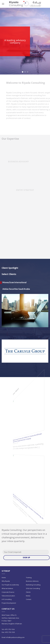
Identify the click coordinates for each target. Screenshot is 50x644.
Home (4, 578)
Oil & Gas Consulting (33, 588)
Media (28, 596)
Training (29, 578)
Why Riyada (6, 581)
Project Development (9, 603)
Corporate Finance (8, 592)
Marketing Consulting (33, 585)
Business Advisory (32, 581)
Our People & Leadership (10, 585)
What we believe (7, 588)
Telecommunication (8, 596)
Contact (29, 599)
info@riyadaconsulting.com (15, 637)
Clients (28, 592)
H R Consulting (7, 599)
